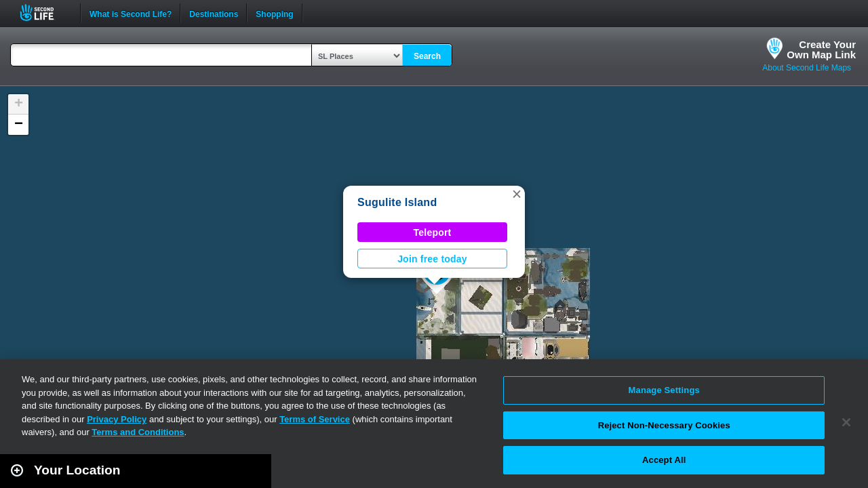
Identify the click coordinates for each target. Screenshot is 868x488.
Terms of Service (315, 419)
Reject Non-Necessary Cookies (664, 425)
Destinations (214, 13)
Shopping (274, 13)
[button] (517, 194)
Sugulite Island (397, 202)
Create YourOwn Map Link (821, 49)
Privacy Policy (117, 419)
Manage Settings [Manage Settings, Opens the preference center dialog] (664, 390)
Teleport (433, 232)
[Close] (846, 422)
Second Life (44, 13)
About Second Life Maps (807, 68)
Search (427, 56)
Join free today (432, 259)
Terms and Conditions (138, 432)
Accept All (664, 460)
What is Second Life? (131, 13)
